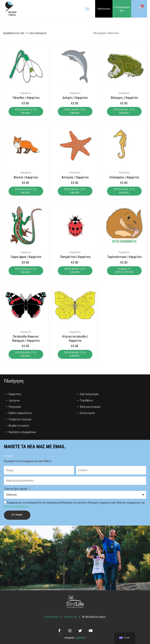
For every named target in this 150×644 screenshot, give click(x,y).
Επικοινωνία (104, 9)
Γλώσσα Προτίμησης (16, 489)
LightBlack (80, 638)
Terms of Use (70, 617)
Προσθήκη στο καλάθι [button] (26, 111)
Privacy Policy (51, 617)
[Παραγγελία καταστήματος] (119, 33)
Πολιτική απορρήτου (16, 506)
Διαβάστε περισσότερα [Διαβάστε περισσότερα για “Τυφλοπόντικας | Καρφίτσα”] (124, 271)
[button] (87, 9)
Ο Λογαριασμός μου (122, 9)
